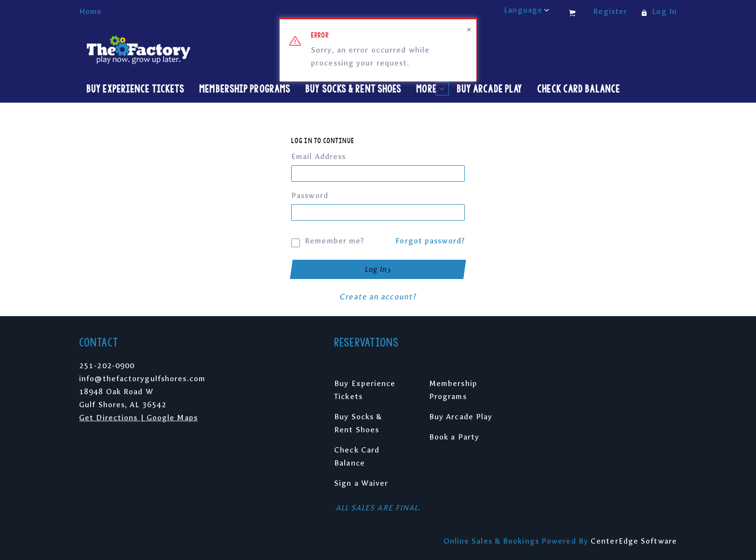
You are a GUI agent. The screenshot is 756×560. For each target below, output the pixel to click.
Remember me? (328, 240)
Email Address (318, 156)
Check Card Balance (579, 89)
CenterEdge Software (634, 541)
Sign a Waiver (361, 483)
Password (310, 195)
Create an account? (378, 297)
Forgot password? (430, 241)
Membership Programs (245, 89)
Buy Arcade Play (490, 89)
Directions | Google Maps (147, 418)
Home (90, 11)
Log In (378, 269)
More (430, 89)
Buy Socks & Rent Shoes (353, 89)
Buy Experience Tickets (135, 89)
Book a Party (454, 437)
